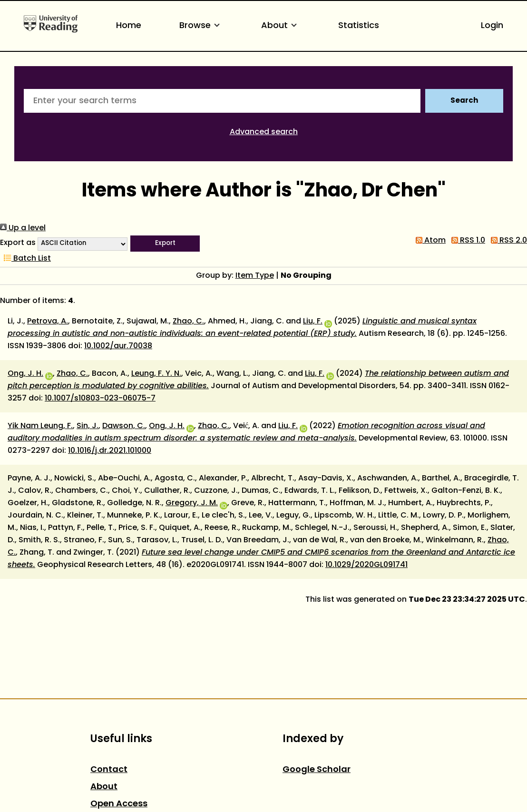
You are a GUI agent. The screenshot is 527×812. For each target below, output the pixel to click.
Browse (201, 26)
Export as (18, 243)
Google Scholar (317, 770)
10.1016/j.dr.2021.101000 (110, 451)
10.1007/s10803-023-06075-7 (100, 399)
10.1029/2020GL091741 (366, 565)
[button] (165, 244)
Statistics (359, 26)
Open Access (119, 804)
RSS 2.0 (507, 241)
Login (492, 26)
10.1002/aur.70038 (118, 346)
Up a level (23, 228)
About (281, 26)
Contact (109, 770)
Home (129, 26)
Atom (429, 241)
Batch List (25, 259)
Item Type (255, 276)
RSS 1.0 (466, 241)
